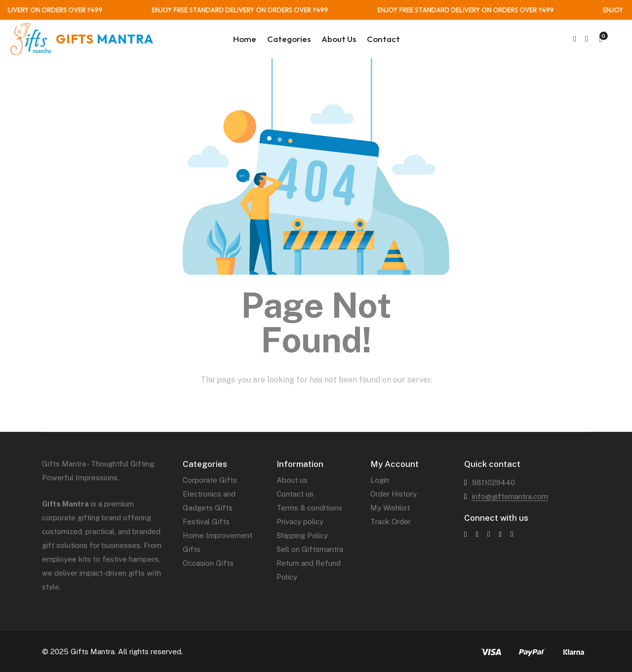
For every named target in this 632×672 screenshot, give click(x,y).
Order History (394, 494)
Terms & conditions (309, 508)
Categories (289, 39)
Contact (383, 39)
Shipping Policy (302, 535)
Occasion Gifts (208, 563)
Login (380, 480)
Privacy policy (300, 522)
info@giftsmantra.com (510, 496)
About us (292, 480)
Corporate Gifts (210, 480)
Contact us (295, 494)
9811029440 (494, 483)
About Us (339, 39)
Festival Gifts (206, 522)
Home (245, 39)
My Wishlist (390, 508)
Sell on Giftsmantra (310, 549)
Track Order (391, 522)
